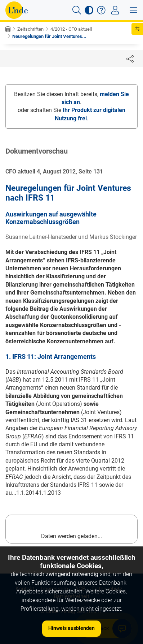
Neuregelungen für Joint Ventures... (49, 36)
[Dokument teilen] (130, 59)
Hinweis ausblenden (71, 628)
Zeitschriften (30, 29)
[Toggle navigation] (115, 10)
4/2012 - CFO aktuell (71, 29)
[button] (77, 10)
